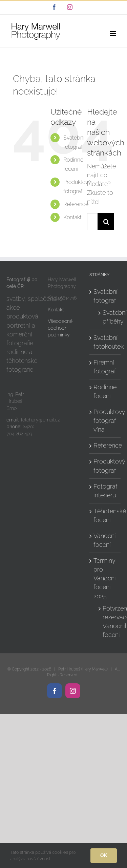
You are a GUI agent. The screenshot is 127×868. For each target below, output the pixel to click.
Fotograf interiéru (105, 491)
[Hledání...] (92, 222)
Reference (76, 204)
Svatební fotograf (105, 296)
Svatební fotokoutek (105, 342)
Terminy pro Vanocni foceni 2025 (105, 578)
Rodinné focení (105, 391)
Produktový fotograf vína (105, 421)
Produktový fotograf (105, 466)
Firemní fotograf (105, 367)
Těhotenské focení (105, 515)
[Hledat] (106, 222)
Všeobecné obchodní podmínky (60, 328)
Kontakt (72, 217)
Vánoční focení (105, 540)
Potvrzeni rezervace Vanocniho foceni (108, 622)
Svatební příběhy (108, 317)
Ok (104, 855)
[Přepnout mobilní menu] (113, 33)
